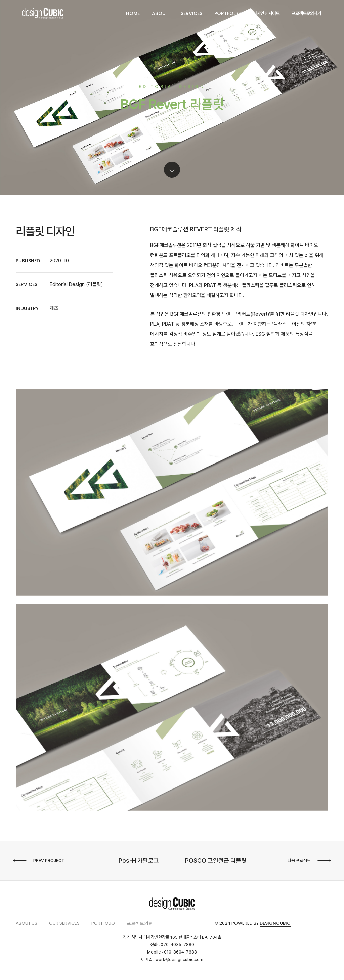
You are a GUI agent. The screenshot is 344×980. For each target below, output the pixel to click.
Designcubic (275, 923)
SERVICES (191, 13)
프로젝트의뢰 (140, 923)
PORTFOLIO (228, 13)
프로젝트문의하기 (306, 13)
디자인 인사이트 (266, 13)
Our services (64, 923)
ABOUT (160, 13)
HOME (133, 13)
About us (27, 923)
